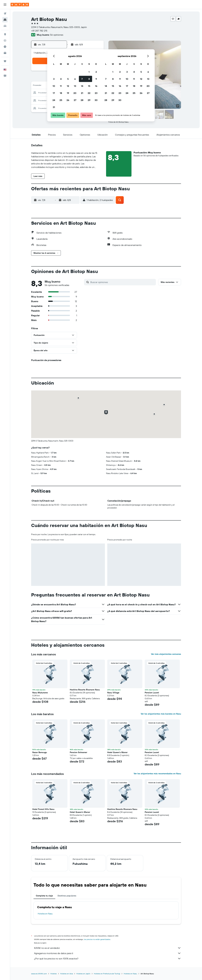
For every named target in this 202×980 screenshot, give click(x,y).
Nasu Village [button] (113, 693)
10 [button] (54, 86)
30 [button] (96, 100)
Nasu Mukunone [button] (40, 693)
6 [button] (75, 79)
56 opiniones (57, 35)
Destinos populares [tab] (67, 896)
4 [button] (61, 79)
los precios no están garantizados (97, 939)
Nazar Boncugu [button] (40, 752)
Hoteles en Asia (67, 974)
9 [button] (96, 79)
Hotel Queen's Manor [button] (117, 752)
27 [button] (75, 100)
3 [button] (54, 79)
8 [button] (89, 79)
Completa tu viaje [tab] (44, 896)
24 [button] (54, 100)
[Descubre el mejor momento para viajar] (5, 47)
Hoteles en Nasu (45, 914)
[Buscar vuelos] (5, 14)
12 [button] (68, 86)
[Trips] (5, 61)
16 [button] (96, 86)
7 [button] (82, 79)
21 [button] (82, 93)
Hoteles (54, 974)
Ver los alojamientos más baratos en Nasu (161, 714)
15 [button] (89, 86)
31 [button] (54, 107)
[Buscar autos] (5, 26)
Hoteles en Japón (83, 974)
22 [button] (89, 93)
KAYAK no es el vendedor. (108, 948)
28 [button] (82, 100)
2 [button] (96, 72)
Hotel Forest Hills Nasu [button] (43, 809)
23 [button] (96, 93)
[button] (5, 5)
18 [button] (61, 93)
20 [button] (75, 93)
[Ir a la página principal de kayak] (20, 5)
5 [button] (68, 79)
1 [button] (89, 72)
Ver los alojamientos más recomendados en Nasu (157, 774)
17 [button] (54, 93)
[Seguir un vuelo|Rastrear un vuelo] (5, 40)
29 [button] (89, 100)
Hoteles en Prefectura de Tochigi (107, 974)
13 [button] (75, 86)
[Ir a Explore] (5, 34)
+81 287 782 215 (39, 31)
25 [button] (61, 100)
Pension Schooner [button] (78, 752)
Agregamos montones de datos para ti (108, 953)
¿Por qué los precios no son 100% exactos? (108, 959)
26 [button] (68, 100)
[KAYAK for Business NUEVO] (5, 53)
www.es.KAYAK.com (39, 974)
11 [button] (61, 86)
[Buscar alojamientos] (5, 20)
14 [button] (82, 86)
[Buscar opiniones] (122, 282)
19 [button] (68, 93)
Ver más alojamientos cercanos (166, 654)
